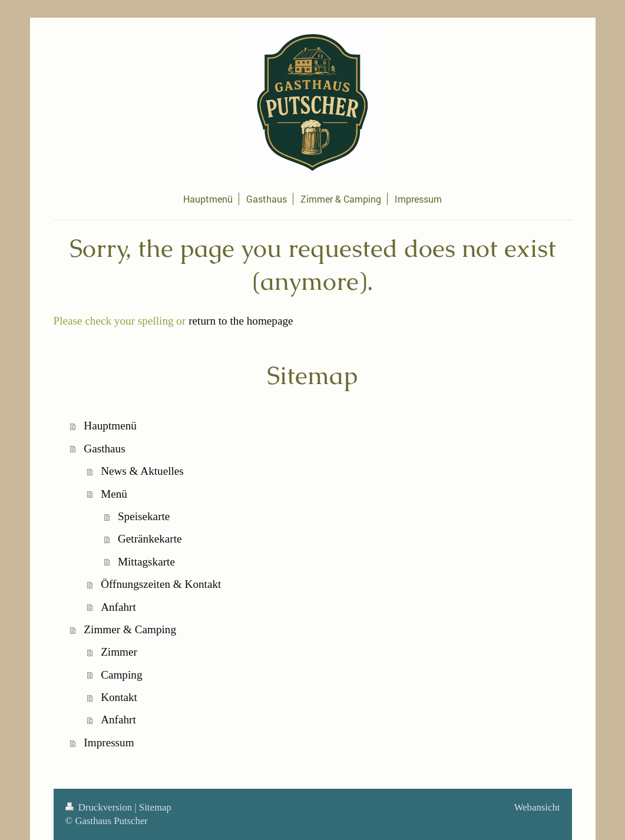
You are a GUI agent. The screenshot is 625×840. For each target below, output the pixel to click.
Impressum (109, 743)
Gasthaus (104, 449)
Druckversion (100, 807)
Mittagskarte (146, 562)
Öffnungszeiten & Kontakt (161, 584)
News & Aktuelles (142, 471)
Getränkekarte (150, 539)
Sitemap (155, 807)
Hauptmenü (110, 426)
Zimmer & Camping (130, 629)
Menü (114, 494)
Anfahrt (118, 607)
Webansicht (537, 807)
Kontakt (119, 697)
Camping (121, 675)
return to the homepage (241, 321)
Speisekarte (144, 516)
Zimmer (119, 652)
